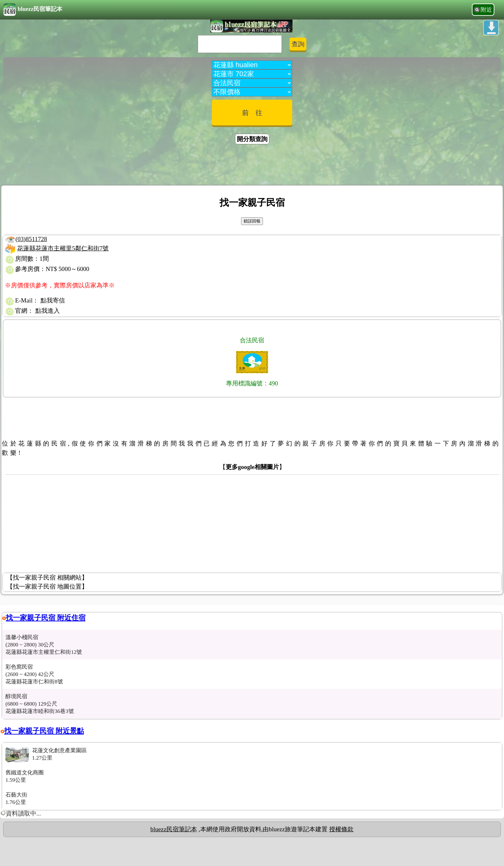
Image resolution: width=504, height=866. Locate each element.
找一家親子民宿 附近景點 (44, 731)
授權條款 (341, 829)
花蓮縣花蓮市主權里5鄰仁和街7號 (63, 248)
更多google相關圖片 (252, 467)
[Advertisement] (252, 166)
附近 (486, 10)
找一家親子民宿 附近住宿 (46, 618)
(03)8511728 (31, 239)
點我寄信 (53, 300)
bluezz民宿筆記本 (33, 10)
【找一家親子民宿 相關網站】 (47, 577)
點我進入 (48, 311)
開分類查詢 (252, 139)
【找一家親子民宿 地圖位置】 (47, 586)
